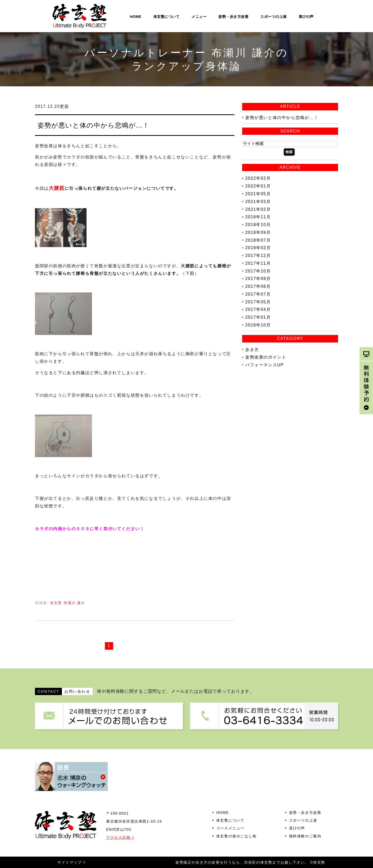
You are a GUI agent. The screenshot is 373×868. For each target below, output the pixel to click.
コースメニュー (230, 828)
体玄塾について (167, 17)
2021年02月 (258, 209)
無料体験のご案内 (305, 836)
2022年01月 (258, 186)
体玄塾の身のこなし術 (236, 836)
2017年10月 (258, 271)
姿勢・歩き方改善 (233, 17)
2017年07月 (258, 294)
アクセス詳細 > (120, 837)
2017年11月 (258, 263)
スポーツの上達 (274, 17)
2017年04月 (258, 309)
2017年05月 (258, 302)
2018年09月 (258, 232)
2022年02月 (258, 178)
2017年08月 (258, 286)
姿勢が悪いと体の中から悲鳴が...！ (94, 125)
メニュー (199, 17)
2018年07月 (258, 240)
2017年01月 (258, 317)
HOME (136, 17)
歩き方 (252, 349)
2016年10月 (258, 325)
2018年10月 (258, 225)
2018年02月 (258, 248)
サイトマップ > (72, 862)
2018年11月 (258, 217)
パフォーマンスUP (265, 365)
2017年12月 (258, 255)
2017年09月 (258, 279)
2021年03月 (258, 202)
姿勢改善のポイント (266, 357)
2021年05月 (258, 194)
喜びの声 (306, 17)
